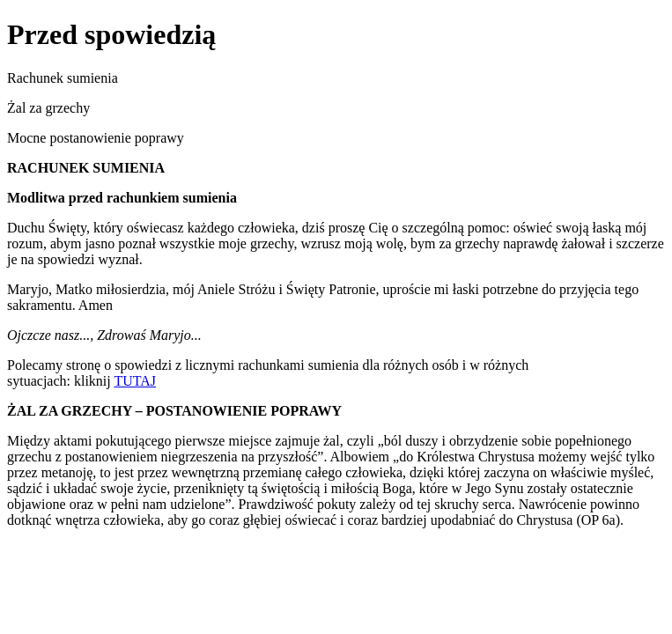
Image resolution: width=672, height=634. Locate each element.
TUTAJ (135, 381)
